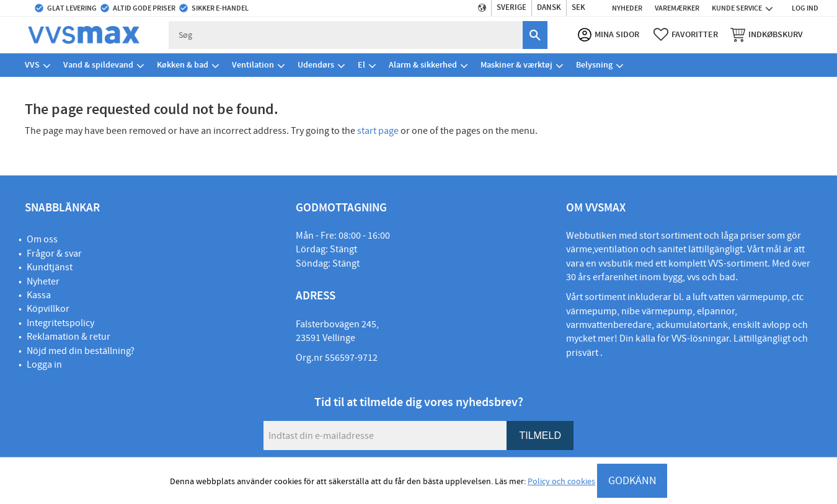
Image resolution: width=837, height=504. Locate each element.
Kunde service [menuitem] (737, 8)
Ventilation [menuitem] (253, 65)
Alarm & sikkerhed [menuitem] (423, 65)
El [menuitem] (361, 65)
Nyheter (43, 281)
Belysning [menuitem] (594, 65)
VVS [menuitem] (32, 65)
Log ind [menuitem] (805, 8)
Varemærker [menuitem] (677, 8)
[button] (686, 35)
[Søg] (535, 35)
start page (378, 131)
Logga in (44, 365)
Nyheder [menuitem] (627, 8)
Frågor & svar (54, 254)
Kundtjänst (50, 267)
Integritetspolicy (60, 323)
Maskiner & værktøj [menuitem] (516, 65)
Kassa (39, 295)
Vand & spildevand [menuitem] (98, 65)
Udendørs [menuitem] (316, 65)
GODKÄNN (632, 481)
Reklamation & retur (69, 337)
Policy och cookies (561, 482)
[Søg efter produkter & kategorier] (346, 35)
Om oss (42, 239)
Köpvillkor (48, 309)
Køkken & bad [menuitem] (183, 65)
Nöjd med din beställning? (81, 351)
